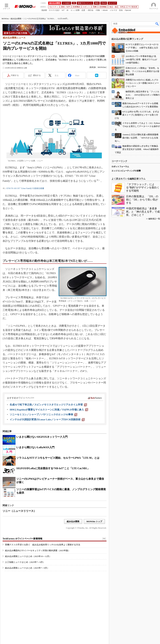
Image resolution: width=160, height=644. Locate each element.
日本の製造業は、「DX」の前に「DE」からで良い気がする (142, 200)
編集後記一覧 (154, 219)
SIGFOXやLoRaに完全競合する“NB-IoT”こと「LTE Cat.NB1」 (53, 468)
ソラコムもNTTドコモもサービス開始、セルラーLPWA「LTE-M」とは (58, 458)
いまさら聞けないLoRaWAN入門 (35, 447)
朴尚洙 (93, 67)
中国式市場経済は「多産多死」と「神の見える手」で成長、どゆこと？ (143, 212)
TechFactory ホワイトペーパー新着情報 (22, 539)
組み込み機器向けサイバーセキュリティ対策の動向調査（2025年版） (38, 550)
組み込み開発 (16, 19)
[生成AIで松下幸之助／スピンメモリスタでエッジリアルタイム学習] (48, 405)
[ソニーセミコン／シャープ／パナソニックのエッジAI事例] (43, 414)
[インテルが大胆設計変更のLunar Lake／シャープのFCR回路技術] (47, 419)
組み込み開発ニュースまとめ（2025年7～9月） (27, 568)
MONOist (5, 19)
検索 (157, 24)
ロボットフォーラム (120, 167)
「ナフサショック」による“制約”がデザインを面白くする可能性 (143, 187)
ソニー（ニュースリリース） (19, 511)
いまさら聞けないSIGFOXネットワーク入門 (42, 437)
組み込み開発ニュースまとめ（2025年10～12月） (28, 556)
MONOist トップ (94, 521)
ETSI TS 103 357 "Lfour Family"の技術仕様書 (25, 188)
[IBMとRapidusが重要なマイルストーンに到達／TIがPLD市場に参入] (49, 410)
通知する (37, 75)
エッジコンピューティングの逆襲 (126, 171)
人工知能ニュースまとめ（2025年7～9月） (25, 562)
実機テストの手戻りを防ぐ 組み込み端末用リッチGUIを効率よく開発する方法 (43, 545)
